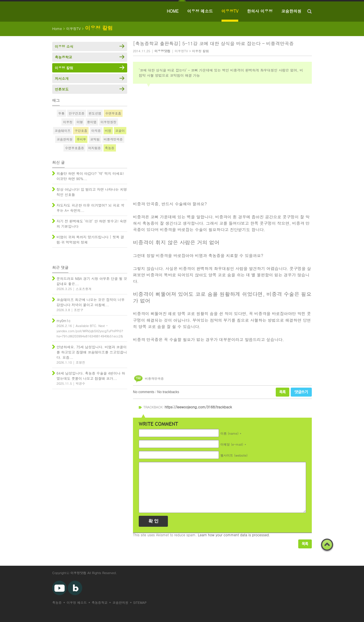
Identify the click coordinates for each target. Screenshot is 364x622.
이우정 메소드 (200, 11)
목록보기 (305, 544)
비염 (108, 131)
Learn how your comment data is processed (233, 535)
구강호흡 (81, 131)
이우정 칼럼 (201, 51)
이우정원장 (109, 122)
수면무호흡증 (74, 148)
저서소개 (62, 78)
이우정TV (230, 11)
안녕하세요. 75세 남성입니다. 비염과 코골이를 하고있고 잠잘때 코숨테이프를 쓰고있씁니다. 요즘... (92, 352)
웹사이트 (234, 455)
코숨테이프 (62, 131)
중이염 (92, 122)
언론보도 (62, 89)
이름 (229, 433)
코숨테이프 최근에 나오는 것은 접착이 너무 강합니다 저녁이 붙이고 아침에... (91, 302)
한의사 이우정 (260, 11)
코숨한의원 (291, 11)
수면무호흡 (113, 113)
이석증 (96, 131)
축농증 (110, 148)
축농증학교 (63, 57)
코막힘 (95, 139)
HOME (173, 11)
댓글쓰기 (301, 392)
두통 (61, 113)
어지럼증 (95, 148)
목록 (283, 392)
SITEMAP (140, 603)
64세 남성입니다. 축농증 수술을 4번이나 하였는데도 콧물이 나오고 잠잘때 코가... (91, 376)
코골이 (120, 131)
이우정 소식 (64, 46)
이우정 (68, 122)
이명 (80, 122)
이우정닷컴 (78, 573)
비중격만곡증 (154, 379)
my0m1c (63, 321)
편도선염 (95, 113)
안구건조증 (77, 113)
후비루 (81, 139)
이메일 (232, 444)
